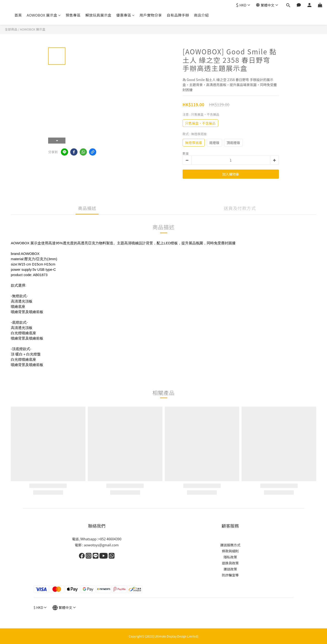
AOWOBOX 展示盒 (44, 15)
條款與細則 (230, 551)
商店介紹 (201, 15)
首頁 (18, 15)
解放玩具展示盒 (99, 15)
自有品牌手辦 (178, 15)
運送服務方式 (230, 545)
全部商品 (11, 29)
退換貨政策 (230, 563)
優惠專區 (125, 15)
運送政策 (230, 569)
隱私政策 (230, 557)
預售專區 (73, 15)
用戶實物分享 (151, 15)
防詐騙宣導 (230, 575)
